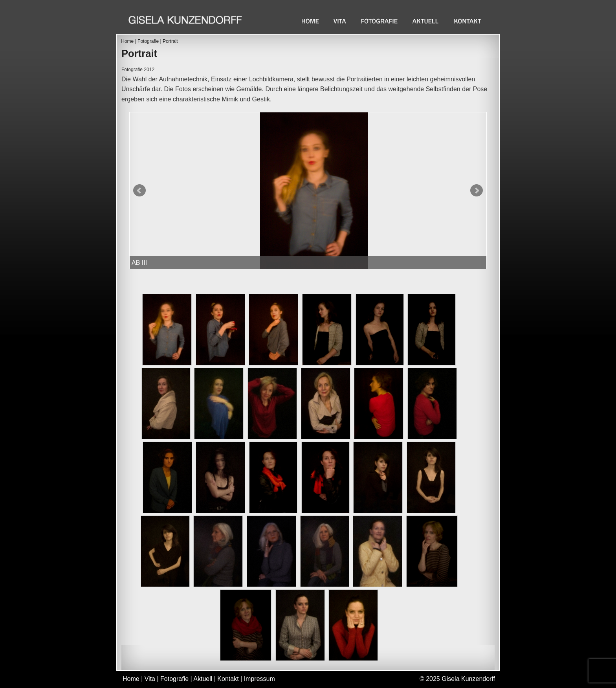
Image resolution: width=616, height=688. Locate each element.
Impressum (259, 679)
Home (310, 21)
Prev (139, 191)
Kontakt (468, 21)
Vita (341, 21)
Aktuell (426, 21)
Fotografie (380, 21)
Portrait (170, 41)
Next (477, 191)
